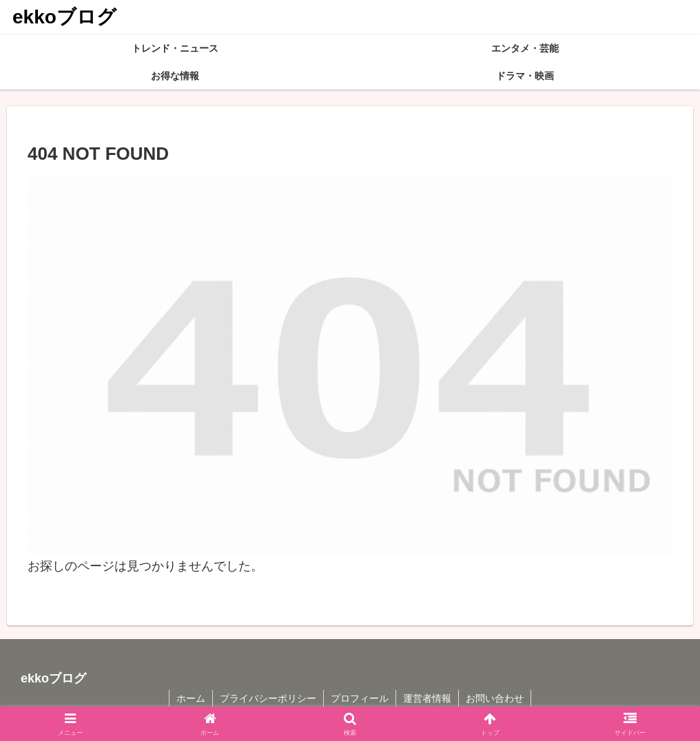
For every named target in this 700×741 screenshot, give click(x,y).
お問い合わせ (495, 698)
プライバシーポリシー (268, 698)
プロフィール (360, 698)
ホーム (191, 698)
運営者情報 (427, 698)
